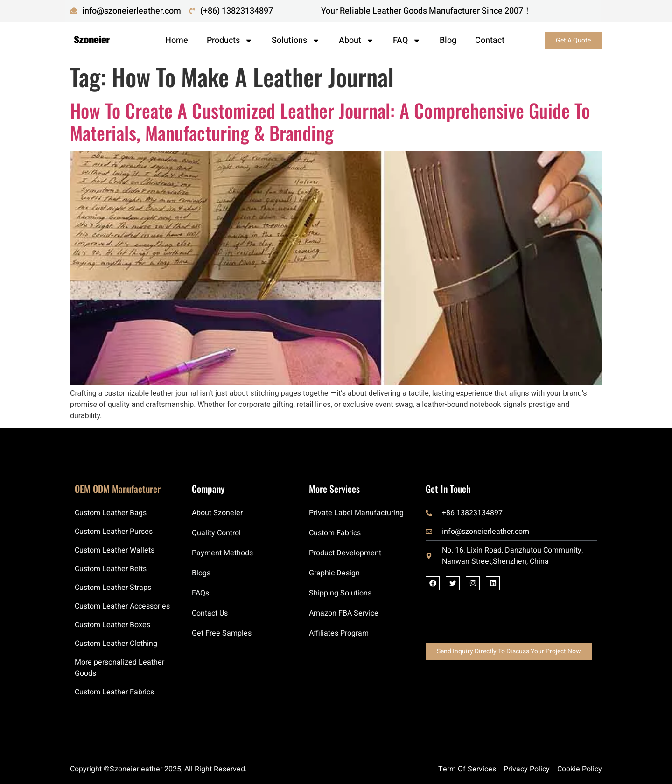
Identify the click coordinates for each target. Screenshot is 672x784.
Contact (490, 40)
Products (230, 41)
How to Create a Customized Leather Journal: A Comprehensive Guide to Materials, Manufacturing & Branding (330, 121)
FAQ (407, 41)
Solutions (296, 41)
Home (177, 40)
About (357, 41)
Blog (448, 40)
